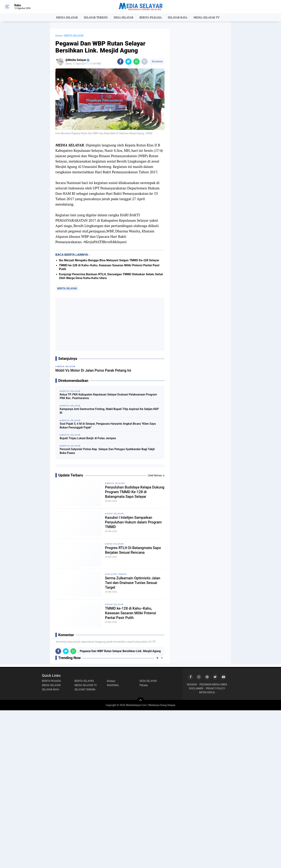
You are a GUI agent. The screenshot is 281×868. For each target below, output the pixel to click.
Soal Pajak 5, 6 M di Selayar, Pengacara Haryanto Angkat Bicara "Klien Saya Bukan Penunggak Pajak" (108, 426)
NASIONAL (113, 685)
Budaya (111, 681)
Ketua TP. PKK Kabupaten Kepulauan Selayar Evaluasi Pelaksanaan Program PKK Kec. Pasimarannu (108, 396)
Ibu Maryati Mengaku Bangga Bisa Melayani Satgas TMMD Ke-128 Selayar (109, 260)
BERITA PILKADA (151, 17)
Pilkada (144, 685)
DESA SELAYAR (123, 17)
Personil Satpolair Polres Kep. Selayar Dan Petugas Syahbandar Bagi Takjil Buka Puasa (107, 451)
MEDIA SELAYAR (67, 17)
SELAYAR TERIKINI (85, 690)
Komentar (157, 61)
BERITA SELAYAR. (67, 288)
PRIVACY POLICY (215, 688)
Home (59, 36)
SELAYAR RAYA (178, 17)
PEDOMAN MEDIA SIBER (213, 685)
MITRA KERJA (207, 692)
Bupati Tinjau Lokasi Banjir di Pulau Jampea (88, 438)
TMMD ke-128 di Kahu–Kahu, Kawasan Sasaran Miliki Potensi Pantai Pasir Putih (131, 613)
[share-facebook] (120, 62)
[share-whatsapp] (136, 62)
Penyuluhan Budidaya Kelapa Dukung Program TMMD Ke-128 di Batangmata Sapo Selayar (135, 492)
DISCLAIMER (196, 688)
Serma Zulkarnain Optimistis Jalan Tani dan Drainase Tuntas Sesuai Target (133, 583)
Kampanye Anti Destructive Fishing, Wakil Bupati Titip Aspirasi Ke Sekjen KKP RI (109, 411)
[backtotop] (140, 701)
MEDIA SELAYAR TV (207, 17)
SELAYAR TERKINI (96, 17)
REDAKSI (192, 685)
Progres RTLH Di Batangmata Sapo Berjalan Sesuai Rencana (133, 550)
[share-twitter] (128, 62)
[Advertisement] (110, 324)
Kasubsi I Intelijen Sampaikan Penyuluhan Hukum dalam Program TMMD (133, 522)
